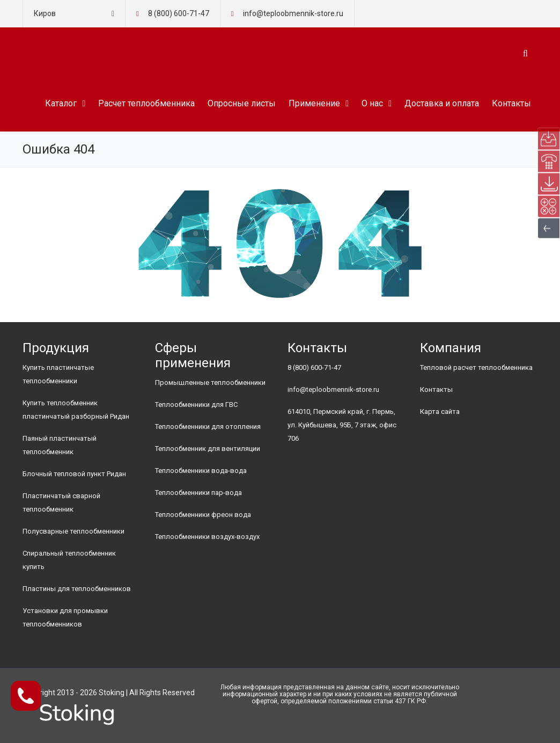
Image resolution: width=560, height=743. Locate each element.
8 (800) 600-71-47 (179, 13)
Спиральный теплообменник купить (69, 560)
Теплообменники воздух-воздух (207, 537)
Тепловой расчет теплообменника (476, 367)
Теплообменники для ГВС (196, 405)
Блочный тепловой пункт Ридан (74, 474)
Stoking (112, 693)
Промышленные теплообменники (210, 383)
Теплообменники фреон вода (203, 515)
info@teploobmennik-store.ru (333, 389)
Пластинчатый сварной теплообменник (61, 502)
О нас (372, 103)
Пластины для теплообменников (77, 589)
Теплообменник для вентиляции (208, 449)
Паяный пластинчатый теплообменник (60, 445)
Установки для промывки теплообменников (65, 617)
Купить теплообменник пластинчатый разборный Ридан (76, 410)
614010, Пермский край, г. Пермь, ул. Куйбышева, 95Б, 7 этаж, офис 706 (342, 425)
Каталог (61, 103)
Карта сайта (440, 411)
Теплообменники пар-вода (198, 493)
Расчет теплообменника (146, 103)
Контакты (511, 103)
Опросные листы (242, 103)
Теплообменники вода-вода (201, 471)
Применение (314, 103)
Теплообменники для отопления (208, 427)
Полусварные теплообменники (73, 531)
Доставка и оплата (442, 103)
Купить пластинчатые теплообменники (58, 374)
